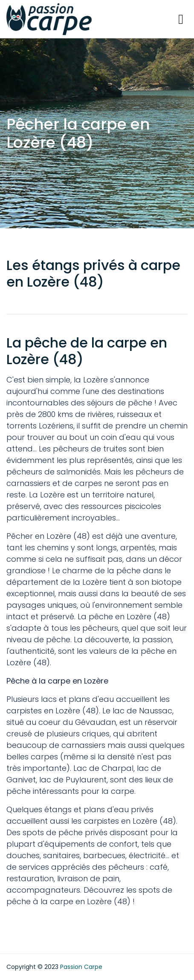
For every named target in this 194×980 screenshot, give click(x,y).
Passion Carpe (81, 967)
